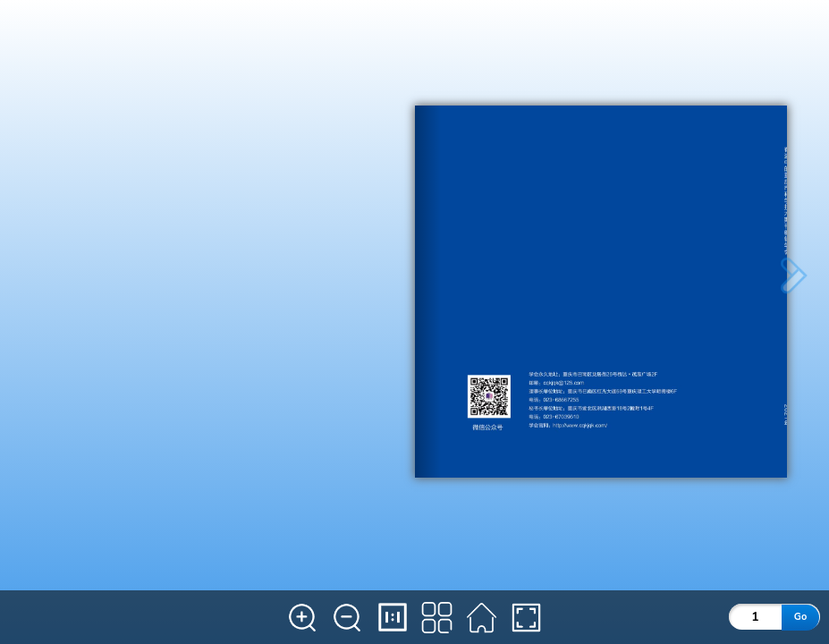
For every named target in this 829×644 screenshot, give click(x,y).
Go (800, 617)
